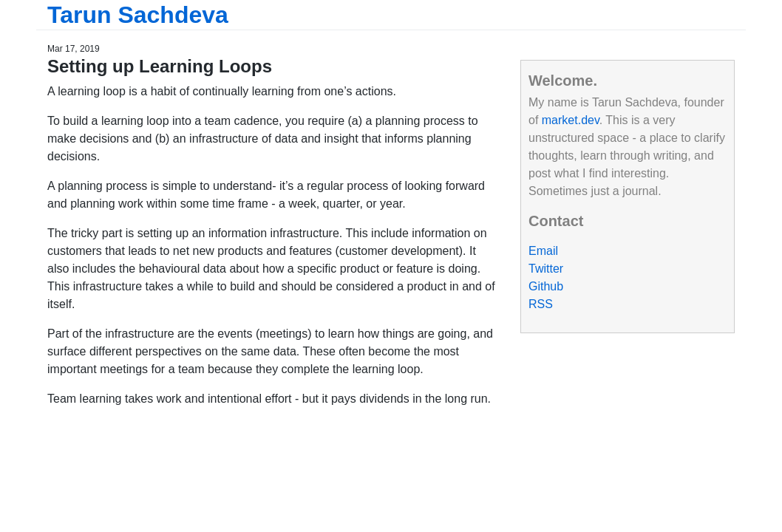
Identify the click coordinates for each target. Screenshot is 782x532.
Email (543, 251)
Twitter (546, 269)
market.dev (571, 120)
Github (546, 286)
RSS (541, 304)
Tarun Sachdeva (138, 15)
